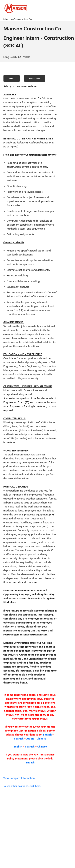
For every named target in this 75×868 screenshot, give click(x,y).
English (47, 735)
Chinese (41, 739)
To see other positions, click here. (22, 786)
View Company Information (19, 778)
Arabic (30, 739)
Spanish (19, 739)
